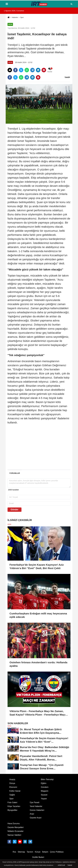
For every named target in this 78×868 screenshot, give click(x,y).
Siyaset (44, 795)
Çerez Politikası (57, 852)
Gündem (45, 787)
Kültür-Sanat (15, 791)
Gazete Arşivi (36, 818)
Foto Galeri (12, 802)
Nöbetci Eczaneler (16, 831)
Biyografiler (12, 810)
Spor (22, 17)
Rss (14, 852)
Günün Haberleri (37, 810)
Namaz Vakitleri (14, 835)
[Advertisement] (39, 450)
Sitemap (21, 852)
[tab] (15, 473)
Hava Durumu (14, 824)
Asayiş (12, 779)
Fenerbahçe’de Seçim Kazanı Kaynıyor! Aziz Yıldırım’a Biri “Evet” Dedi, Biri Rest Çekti (37, 566)
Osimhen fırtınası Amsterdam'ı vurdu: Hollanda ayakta (38, 664)
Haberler (15, 17)
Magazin (45, 791)
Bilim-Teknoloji (47, 779)
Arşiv (32, 814)
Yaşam (44, 799)
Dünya (12, 783)
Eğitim (44, 783)
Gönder (15, 510)
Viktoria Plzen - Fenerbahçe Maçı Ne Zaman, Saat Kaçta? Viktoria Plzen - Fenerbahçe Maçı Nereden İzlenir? (37, 713)
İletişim (45, 852)
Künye (38, 852)
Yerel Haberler (36, 806)
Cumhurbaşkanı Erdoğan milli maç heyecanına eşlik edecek (38, 615)
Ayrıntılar (61, 865)
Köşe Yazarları (14, 806)
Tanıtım (30, 852)
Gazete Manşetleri (16, 827)
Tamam (70, 865)
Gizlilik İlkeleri (38, 857)
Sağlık (12, 795)
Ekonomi (13, 787)
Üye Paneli (34, 802)
